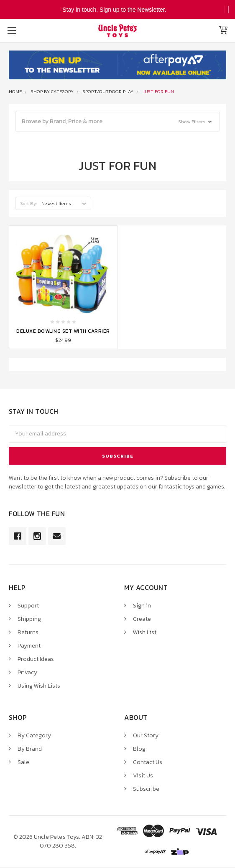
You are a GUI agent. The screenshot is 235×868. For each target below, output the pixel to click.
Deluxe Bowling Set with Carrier (63, 331)
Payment (29, 646)
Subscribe (146, 789)
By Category (34, 735)
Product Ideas (36, 659)
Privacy (27, 672)
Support (28, 606)
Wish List (145, 632)
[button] (117, 121)
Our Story (146, 735)
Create (142, 619)
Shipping (29, 619)
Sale (23, 762)
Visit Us (143, 776)
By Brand (30, 749)
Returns (28, 632)
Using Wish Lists (39, 686)
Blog (139, 749)
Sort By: (29, 203)
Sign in (142, 606)
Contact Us (148, 762)
